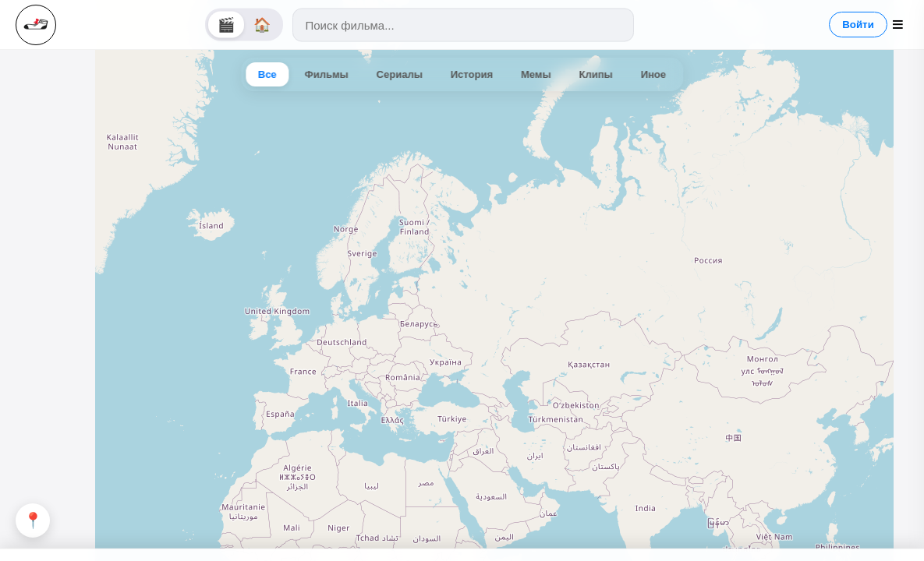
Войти (858, 25)
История (472, 74)
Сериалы (400, 74)
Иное (653, 74)
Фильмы (327, 74)
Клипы (596, 74)
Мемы (536, 74)
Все (267, 74)
